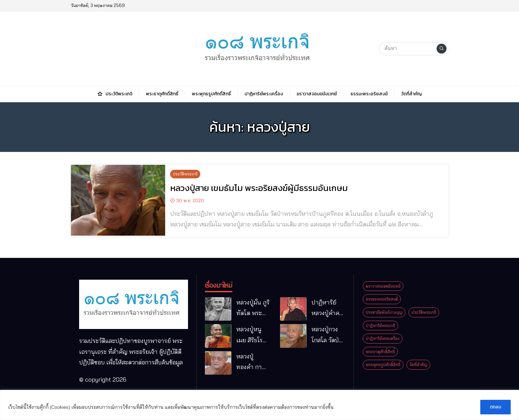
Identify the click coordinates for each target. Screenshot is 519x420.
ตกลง (495, 407)
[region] (259, 405)
